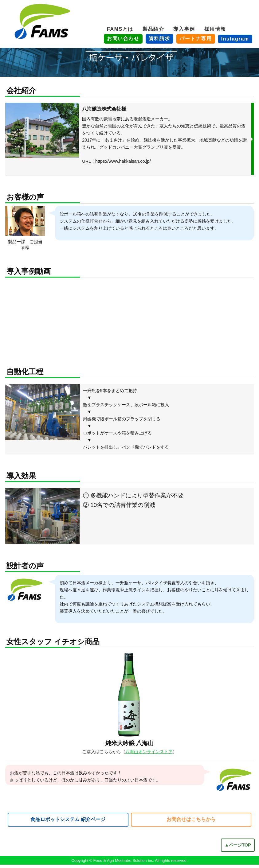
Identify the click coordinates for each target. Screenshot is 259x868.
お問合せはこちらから (191, 822)
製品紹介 (153, 29)
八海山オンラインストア (149, 755)
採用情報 (215, 29)
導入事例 (184, 29)
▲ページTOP (238, 848)
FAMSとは (120, 29)
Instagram (235, 39)
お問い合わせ (123, 39)
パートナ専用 (196, 39)
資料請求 (159, 39)
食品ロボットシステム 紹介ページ (68, 822)
